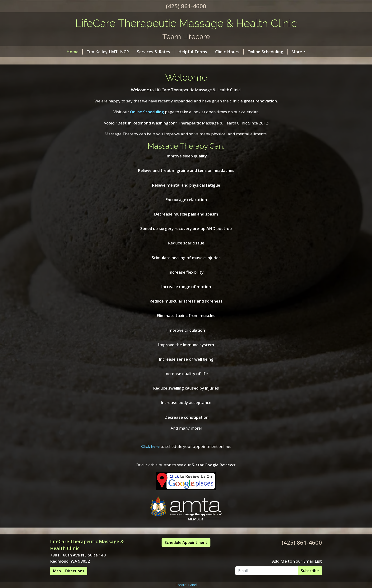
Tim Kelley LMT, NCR (110, 52)
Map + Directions (69, 571)
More (297, 52)
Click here (150, 446)
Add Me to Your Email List (297, 561)
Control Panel (186, 585)
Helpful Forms (195, 52)
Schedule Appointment (186, 542)
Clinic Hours (229, 52)
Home (75, 52)
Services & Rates (156, 52)
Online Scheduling (267, 52)
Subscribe (310, 571)
